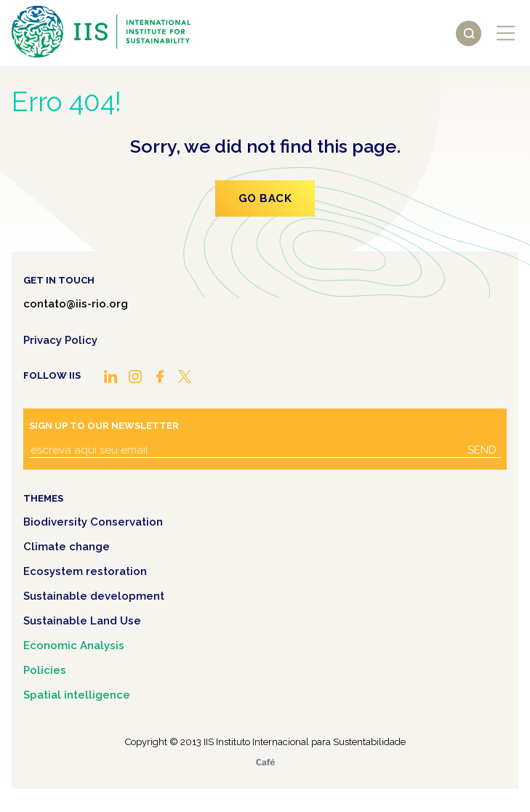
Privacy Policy (60, 340)
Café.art (265, 762)
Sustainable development (94, 596)
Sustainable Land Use (82, 621)
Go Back (265, 198)
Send (482, 450)
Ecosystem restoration (85, 571)
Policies (45, 670)
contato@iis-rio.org (76, 304)
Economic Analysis (74, 646)
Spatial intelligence (77, 695)
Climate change (67, 547)
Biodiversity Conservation (93, 522)
